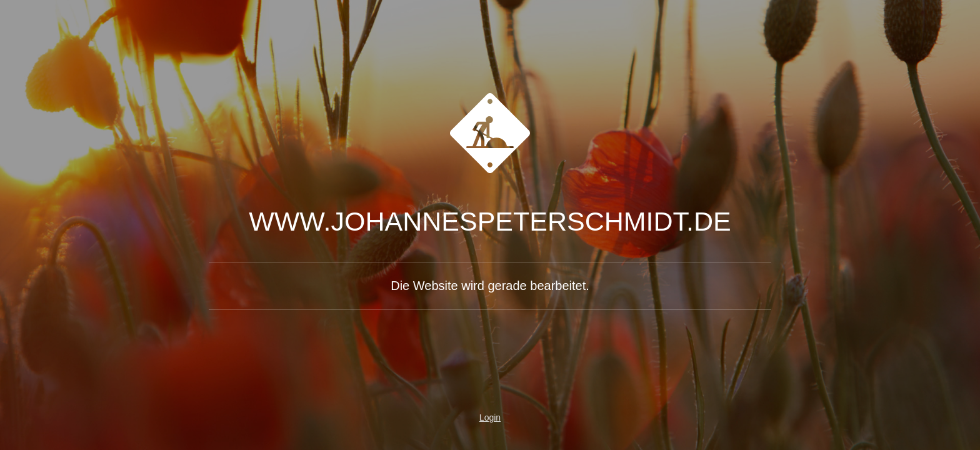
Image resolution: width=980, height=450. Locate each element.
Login (490, 417)
